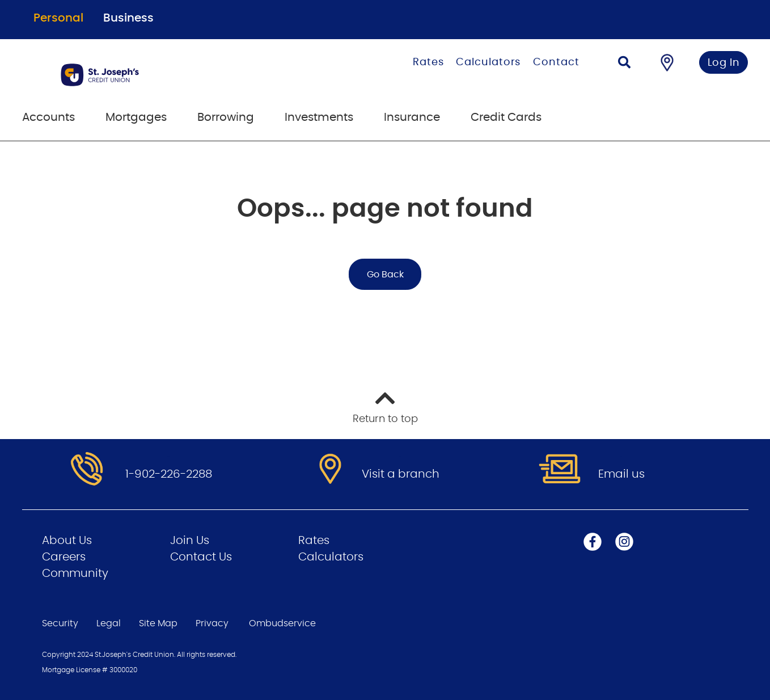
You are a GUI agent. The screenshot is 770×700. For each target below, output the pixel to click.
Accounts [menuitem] (48, 117)
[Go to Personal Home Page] (157, 75)
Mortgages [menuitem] (136, 117)
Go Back (385, 275)
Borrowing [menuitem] (226, 117)
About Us (67, 541)
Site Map (158, 623)
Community (75, 574)
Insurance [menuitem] (412, 117)
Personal (58, 18)
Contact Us (201, 557)
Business (128, 18)
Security (60, 623)
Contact (556, 62)
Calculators (488, 62)
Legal (109, 623)
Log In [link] (724, 63)
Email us (621, 474)
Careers (64, 557)
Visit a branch (401, 474)
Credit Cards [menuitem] (506, 117)
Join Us (190, 541)
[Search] (624, 64)
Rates (428, 62)
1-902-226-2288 (169, 474)
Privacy (212, 623)
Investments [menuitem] (319, 117)
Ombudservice (284, 623)
